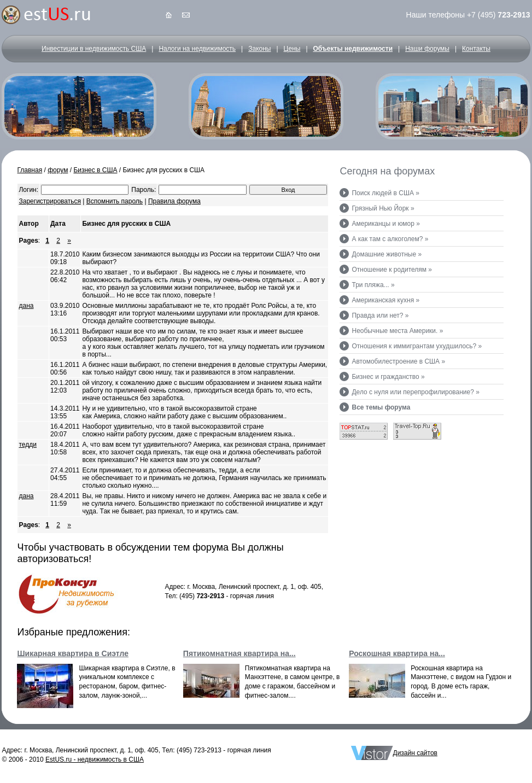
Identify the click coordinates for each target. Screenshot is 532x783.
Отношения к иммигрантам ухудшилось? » (417, 346)
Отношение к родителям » (392, 270)
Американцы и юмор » (385, 224)
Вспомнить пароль (115, 201)
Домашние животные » (387, 254)
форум (58, 170)
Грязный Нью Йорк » (383, 208)
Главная (30, 170)
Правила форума (174, 201)
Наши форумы (427, 49)
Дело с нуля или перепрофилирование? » (415, 392)
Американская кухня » (385, 300)
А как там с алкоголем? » (390, 239)
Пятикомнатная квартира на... (239, 653)
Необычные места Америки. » (397, 331)
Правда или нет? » (380, 315)
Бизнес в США (95, 170)
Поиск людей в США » (385, 193)
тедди (27, 445)
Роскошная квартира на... (397, 653)
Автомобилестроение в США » (398, 361)
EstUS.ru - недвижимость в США (95, 759)
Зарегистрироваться (49, 201)
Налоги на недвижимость (197, 49)
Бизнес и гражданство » (388, 377)
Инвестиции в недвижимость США (94, 49)
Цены (292, 49)
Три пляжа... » (373, 285)
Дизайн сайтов (415, 753)
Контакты (476, 49)
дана (26, 306)
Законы (259, 49)
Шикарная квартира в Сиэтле (73, 653)
